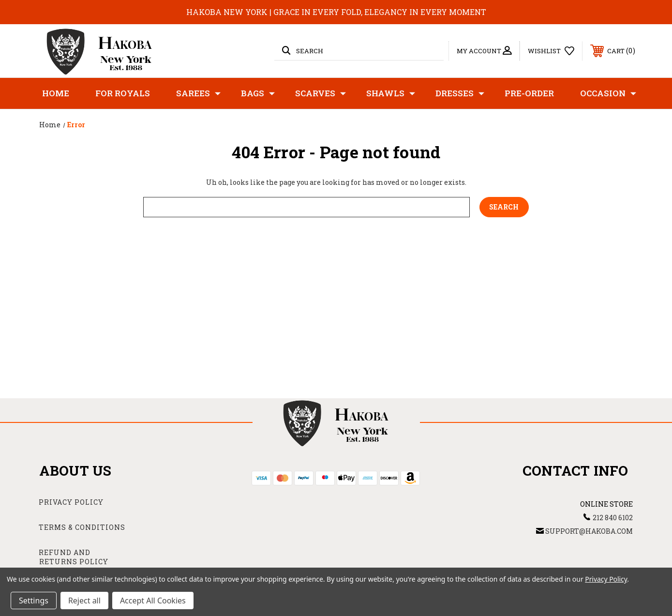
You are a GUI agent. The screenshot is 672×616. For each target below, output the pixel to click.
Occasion (608, 93)
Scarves (321, 93)
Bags (258, 93)
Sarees (198, 93)
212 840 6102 (613, 518)
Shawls (391, 93)
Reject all (84, 601)
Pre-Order (529, 93)
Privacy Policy (71, 502)
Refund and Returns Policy (74, 557)
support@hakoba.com (589, 531)
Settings (34, 601)
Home (56, 93)
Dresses (460, 93)
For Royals (123, 93)
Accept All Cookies (153, 601)
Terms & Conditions (82, 527)
